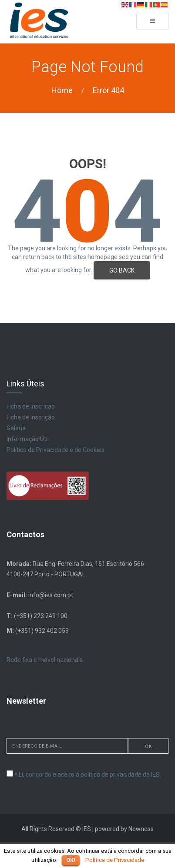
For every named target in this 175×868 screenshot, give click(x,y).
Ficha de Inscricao (31, 406)
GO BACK (122, 270)
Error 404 (108, 90)
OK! (71, 860)
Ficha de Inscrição (31, 417)
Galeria (16, 428)
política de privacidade (111, 775)
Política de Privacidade (115, 860)
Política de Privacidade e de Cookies (56, 450)
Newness (141, 829)
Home (62, 90)
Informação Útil (28, 439)
